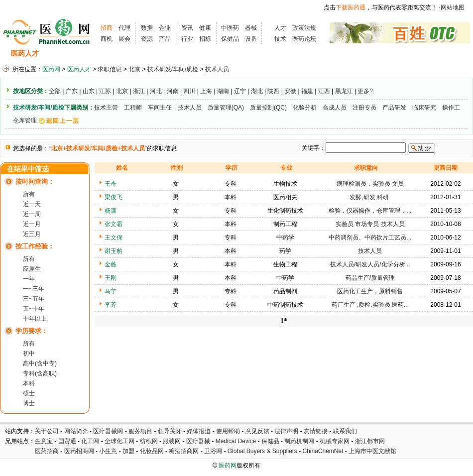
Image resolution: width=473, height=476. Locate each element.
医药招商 (47, 451)
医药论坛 (304, 39)
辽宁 (240, 91)
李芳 (111, 305)
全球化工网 (119, 441)
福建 (307, 91)
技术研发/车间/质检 (173, 69)
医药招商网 (79, 451)
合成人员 (335, 108)
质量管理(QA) (226, 108)
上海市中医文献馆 (372, 451)
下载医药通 (351, 7)
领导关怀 (170, 431)
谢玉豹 (114, 251)
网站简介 (76, 431)
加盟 (129, 451)
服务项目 (140, 431)
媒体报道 (199, 431)
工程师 (133, 108)
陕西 (273, 91)
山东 (89, 91)
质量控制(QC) (268, 108)
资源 (147, 39)
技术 (280, 39)
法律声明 (286, 431)
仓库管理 (25, 120)
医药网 (51, 69)
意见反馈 (257, 431)
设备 (251, 39)
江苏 (105, 91)
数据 (147, 28)
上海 (206, 91)
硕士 (29, 393)
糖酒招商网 (184, 451)
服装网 (172, 441)
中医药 (230, 28)
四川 (189, 91)
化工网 (90, 441)
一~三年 (34, 289)
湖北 (257, 91)
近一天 (32, 204)
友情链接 (316, 431)
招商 (107, 28)
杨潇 (111, 211)
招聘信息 (63, 54)
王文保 (114, 238)
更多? (365, 91)
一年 (29, 279)
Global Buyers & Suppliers (262, 451)
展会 (124, 39)
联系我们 (345, 431)
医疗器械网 (108, 431)
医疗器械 (198, 441)
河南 (173, 91)
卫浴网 (214, 451)
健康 (205, 28)
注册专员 (364, 108)
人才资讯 (214, 54)
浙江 (139, 91)
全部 (55, 91)
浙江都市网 (370, 441)
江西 (324, 91)
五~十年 (34, 309)
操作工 (451, 108)
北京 (134, 69)
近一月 (32, 224)
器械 (251, 28)
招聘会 (138, 54)
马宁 (111, 291)
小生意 (108, 451)
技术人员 (217, 69)
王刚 (111, 278)
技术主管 (106, 108)
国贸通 (67, 441)
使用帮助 (228, 431)
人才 (280, 28)
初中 (29, 354)
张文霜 (114, 224)
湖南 (223, 91)
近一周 (32, 214)
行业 (187, 39)
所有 (29, 194)
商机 (107, 39)
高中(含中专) (40, 363)
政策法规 (304, 28)
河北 (156, 91)
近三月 (32, 234)
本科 (29, 383)
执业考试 (174, 54)
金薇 (111, 264)
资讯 (187, 28)
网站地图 (453, 7)
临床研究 (424, 108)
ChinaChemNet (323, 451)
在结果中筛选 (28, 169)
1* (284, 321)
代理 (124, 28)
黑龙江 (344, 91)
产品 (165, 39)
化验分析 (305, 108)
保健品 (230, 39)
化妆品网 (152, 451)
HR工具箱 (295, 54)
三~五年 (34, 299)
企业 (165, 28)
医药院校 (253, 54)
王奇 (111, 184)
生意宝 (44, 441)
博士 (29, 403)
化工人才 (335, 54)
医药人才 (25, 54)
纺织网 (149, 441)
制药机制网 (299, 441)
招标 (205, 39)
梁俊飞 (114, 197)
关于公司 (47, 431)
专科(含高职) (40, 373)
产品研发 (394, 108)
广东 (72, 91)
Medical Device (236, 441)
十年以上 (35, 319)
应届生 (32, 269)
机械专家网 (335, 441)
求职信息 (102, 54)
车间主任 (160, 108)
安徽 (290, 91)
